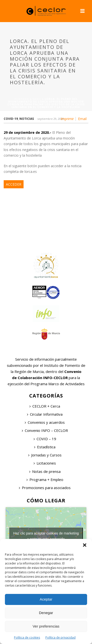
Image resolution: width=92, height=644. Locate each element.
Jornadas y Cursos (45, 455)
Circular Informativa (45, 414)
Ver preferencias (46, 626)
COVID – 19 (45, 439)
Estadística (45, 447)
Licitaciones (45, 463)
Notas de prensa (45, 471)
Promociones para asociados (45, 488)
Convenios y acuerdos (45, 422)
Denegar (46, 613)
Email (82, 119)
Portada (22, 99)
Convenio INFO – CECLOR (45, 430)
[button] (85, 545)
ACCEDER (14, 184)
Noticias (27, 119)
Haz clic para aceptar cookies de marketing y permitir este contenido (46, 536)
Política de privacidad (60, 637)
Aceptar (46, 599)
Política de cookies (27, 637)
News (37, 99)
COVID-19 (11, 119)
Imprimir (67, 119)
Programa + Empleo (45, 480)
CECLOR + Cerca (45, 406)
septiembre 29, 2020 (51, 119)
